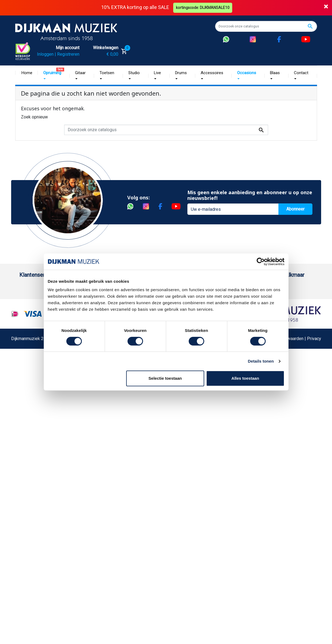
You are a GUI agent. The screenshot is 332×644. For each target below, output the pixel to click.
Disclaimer (30, 392)
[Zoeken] (266, 26)
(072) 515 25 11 (291, 305)
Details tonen (261, 361)
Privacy (26, 401)
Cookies (27, 444)
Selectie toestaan (165, 378)
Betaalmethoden (35, 305)
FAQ (23, 366)
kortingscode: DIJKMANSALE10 (203, 8)
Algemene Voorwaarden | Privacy (290, 553)
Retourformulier (34, 436)
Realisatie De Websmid (184, 553)
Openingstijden (291, 314)
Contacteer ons (34, 488)
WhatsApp (29, 427)
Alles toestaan (245, 378)
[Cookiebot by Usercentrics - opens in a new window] (261, 262)
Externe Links (32, 496)
